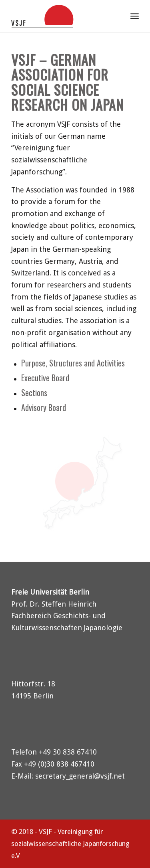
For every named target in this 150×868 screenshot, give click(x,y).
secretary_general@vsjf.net (80, 776)
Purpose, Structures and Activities (73, 363)
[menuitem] (114, 16)
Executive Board (45, 378)
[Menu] (135, 16)
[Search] (114, 16)
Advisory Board (44, 407)
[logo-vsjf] (62, 16)
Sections (34, 393)
